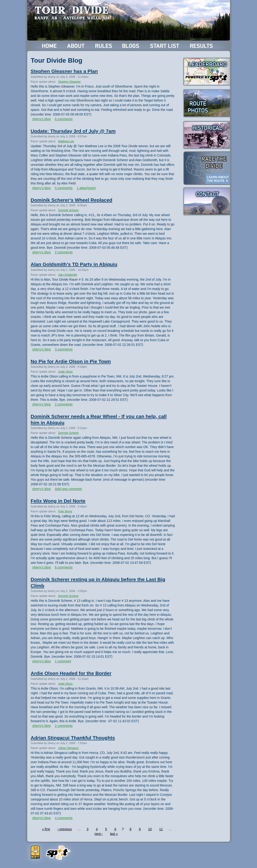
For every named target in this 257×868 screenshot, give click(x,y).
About (76, 46)
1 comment (63, 661)
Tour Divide (73, 13)
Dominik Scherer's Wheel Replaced (72, 200)
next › (98, 834)
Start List (165, 46)
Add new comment (68, 489)
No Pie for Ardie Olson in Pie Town (71, 361)
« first (46, 829)
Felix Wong (65, 511)
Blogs (131, 46)
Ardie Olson (65, 372)
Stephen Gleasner (69, 82)
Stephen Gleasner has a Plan (64, 71)
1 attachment (86, 188)
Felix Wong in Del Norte (58, 501)
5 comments (64, 188)
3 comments (64, 349)
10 (150, 829)
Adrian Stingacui (68, 748)
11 (161, 829)
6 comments (64, 119)
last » (114, 834)
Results (202, 46)
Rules (104, 46)
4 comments (64, 818)
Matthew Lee (66, 141)
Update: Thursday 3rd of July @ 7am (73, 131)
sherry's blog (42, 119)
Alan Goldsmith (67, 275)
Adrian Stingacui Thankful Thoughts (73, 738)
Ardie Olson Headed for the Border (71, 673)
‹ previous (65, 829)
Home (50, 46)
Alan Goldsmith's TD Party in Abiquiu (74, 264)
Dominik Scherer (68, 210)
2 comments (64, 252)
